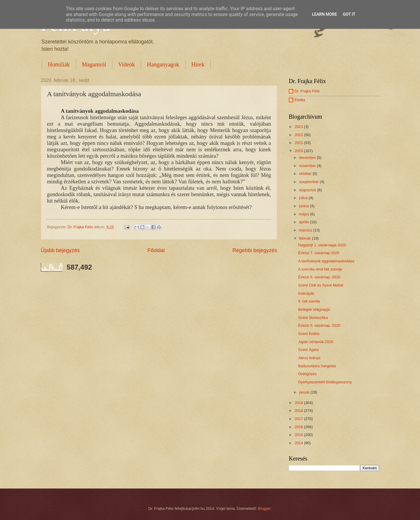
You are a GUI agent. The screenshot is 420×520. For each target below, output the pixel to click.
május (304, 214)
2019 (299, 403)
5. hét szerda (309, 301)
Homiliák (59, 64)
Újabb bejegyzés (60, 250)
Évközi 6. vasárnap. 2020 (319, 277)
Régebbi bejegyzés (255, 250)
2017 (299, 419)
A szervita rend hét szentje (320, 269)
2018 (299, 411)
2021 (299, 143)
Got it (349, 14)
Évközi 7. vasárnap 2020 (319, 253)
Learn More (324, 14)
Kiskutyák (306, 293)
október (306, 174)
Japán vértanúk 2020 (316, 342)
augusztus (308, 190)
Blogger (264, 508)
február (305, 238)
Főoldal (156, 250)
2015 (299, 435)
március (306, 230)
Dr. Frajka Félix (307, 91)
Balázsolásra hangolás (317, 366)
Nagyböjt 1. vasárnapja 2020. (323, 245)
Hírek (198, 64)
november (308, 166)
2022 (299, 135)
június (304, 206)
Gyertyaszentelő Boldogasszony (325, 382)
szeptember (309, 182)
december (308, 158)
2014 (299, 443)
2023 (299, 127)
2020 (299, 151)
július (304, 198)
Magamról (94, 64)
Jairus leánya (309, 358)
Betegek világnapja (314, 309)
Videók (127, 64)
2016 (299, 427)
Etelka (300, 100)
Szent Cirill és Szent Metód (321, 285)
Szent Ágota (308, 350)
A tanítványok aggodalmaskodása (326, 261)
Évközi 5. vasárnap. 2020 (319, 325)
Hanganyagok (163, 64)
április (304, 222)
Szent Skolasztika (313, 318)
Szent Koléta (309, 334)
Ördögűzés (307, 374)
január (305, 392)
